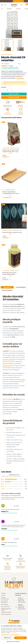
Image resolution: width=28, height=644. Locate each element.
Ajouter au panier (14, 94)
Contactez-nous (18, 1)
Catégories (9, 9)
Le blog (3, 595)
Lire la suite (20, 78)
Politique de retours (6, 612)
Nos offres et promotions (5, 602)
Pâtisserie (18, 9)
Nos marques (5, 605)
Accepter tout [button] (21, 638)
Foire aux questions (6, 614)
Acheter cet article (14, 97)
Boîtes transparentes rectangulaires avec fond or (14, 193)
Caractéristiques (21, 287)
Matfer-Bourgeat (6, 55)
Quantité (4, 87)
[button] (14, 635)
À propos (3, 593)
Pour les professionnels (5, 598)
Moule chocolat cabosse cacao (14, 232)
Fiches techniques (7, 290)
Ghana (23, 380)
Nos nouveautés (5, 607)
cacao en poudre (8, 359)
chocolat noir (7, 366)
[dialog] (14, 634)
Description (7, 287)
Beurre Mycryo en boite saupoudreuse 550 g (14, 273)
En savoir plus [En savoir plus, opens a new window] (13, 633)
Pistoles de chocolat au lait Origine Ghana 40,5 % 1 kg (14, 151)
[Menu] (2, 5)
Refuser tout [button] (7, 638)
